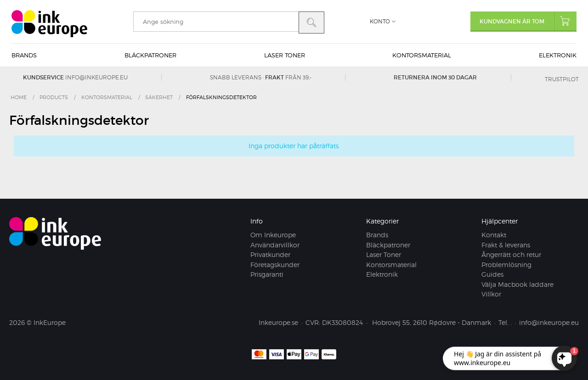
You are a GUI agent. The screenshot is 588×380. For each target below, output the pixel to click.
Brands (24, 55)
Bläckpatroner (150, 55)
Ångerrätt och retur (511, 254)
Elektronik (558, 55)
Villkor (491, 294)
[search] (216, 22)
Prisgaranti (267, 274)
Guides (492, 274)
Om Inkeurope (273, 235)
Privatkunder (270, 254)
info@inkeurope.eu (96, 77)
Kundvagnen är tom (528, 21)
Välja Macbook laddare (517, 284)
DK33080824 (342, 322)
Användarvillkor (275, 245)
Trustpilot (562, 79)
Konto (380, 21)
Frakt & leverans (506, 245)
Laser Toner (285, 55)
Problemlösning (506, 265)
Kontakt (494, 235)
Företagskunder (275, 265)
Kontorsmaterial (422, 55)
